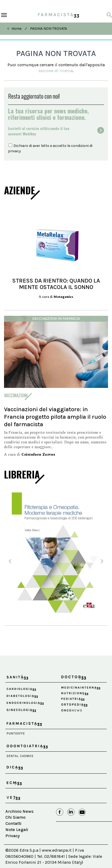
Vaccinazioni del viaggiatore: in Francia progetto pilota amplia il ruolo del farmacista (55, 417)
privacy (14, 151)
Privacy (13, 836)
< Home (14, 29)
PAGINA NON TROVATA (48, 29)
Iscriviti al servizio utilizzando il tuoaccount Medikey (39, 131)
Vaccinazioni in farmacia (56, 319)
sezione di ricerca (56, 71)
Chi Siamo (15, 817)
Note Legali (17, 830)
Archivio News (19, 811)
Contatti (13, 823)
